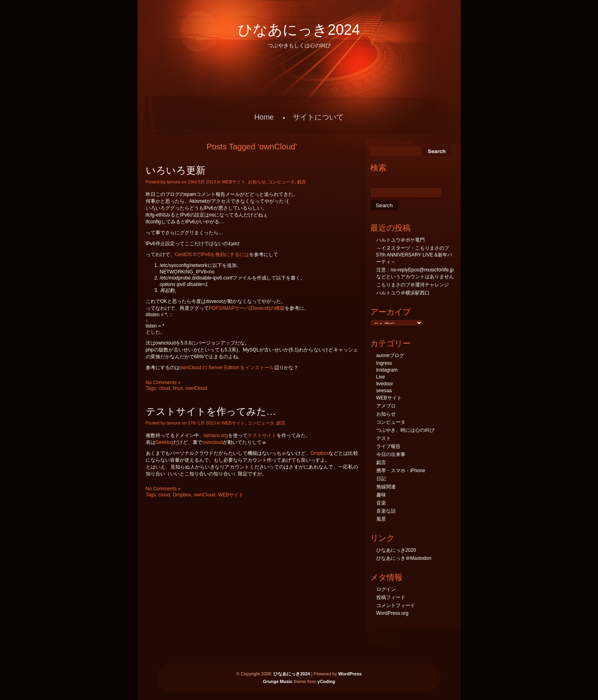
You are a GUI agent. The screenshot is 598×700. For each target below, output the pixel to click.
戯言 (302, 182)
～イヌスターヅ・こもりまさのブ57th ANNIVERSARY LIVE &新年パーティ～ (414, 255)
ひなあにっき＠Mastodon (404, 558)
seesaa (384, 391)
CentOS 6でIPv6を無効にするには (212, 254)
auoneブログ (390, 355)
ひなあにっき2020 (396, 550)
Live (381, 377)
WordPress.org (392, 613)
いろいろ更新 (176, 170)
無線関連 (386, 487)
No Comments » (163, 383)
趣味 (381, 495)
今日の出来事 (391, 454)
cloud (165, 388)
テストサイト (262, 435)
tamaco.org (216, 435)
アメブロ (386, 406)
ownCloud (196, 388)
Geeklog (165, 442)
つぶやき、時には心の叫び (405, 430)
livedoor (385, 384)
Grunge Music (278, 681)
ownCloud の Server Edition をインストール (227, 368)
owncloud (213, 442)
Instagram (387, 370)
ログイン (386, 589)
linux (178, 388)
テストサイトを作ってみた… (211, 411)
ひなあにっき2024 (299, 30)
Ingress (384, 363)
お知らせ (257, 182)
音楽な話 (386, 511)
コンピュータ (281, 182)
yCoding (326, 681)
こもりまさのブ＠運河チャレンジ (413, 285)
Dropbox (320, 453)
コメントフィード (396, 605)
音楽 (381, 503)
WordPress (350, 674)
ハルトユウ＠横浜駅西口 (403, 293)
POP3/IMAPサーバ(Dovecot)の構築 (247, 308)
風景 (381, 519)
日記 (381, 479)
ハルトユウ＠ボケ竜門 (401, 240)
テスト (384, 438)
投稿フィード (391, 597)
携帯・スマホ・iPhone (401, 471)
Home (264, 117)
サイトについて (318, 117)
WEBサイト (233, 182)
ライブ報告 (388, 446)
